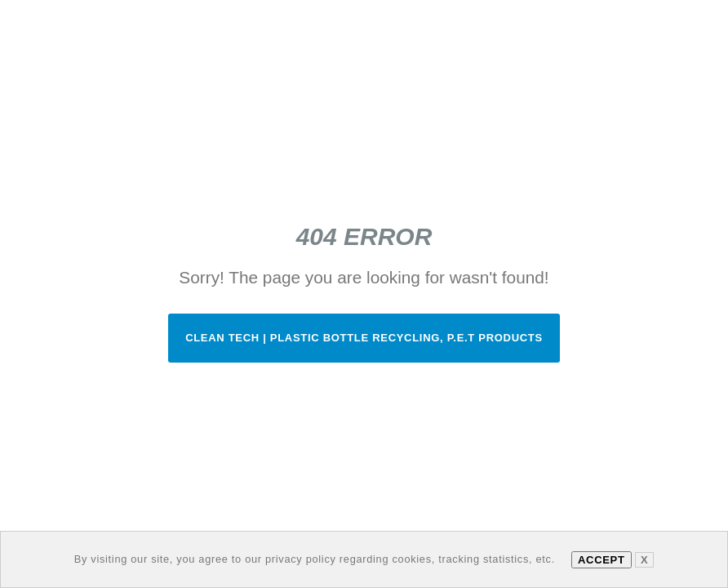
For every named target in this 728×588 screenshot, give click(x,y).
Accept (601, 560)
